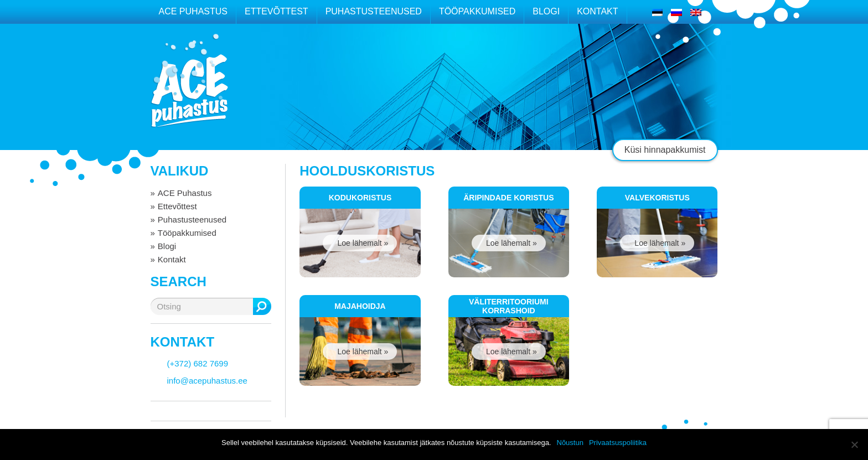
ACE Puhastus (193, 11)
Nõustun (570, 443)
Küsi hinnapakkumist (665, 150)
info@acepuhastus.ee (207, 381)
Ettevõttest (277, 11)
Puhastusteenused (374, 11)
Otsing (262, 306)
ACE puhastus (189, 91)
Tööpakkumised (477, 11)
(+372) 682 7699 (198, 363)
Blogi (546, 11)
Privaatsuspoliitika (618, 443)
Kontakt (597, 11)
